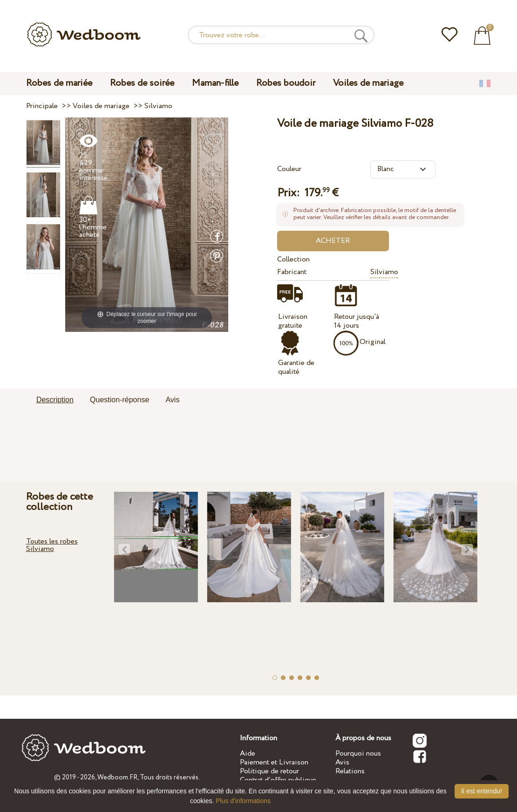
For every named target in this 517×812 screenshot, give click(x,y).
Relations (350, 771)
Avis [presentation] (172, 400)
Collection (293, 259)
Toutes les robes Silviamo (52, 545)
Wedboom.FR (117, 778)
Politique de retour (269, 771)
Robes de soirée (142, 83)
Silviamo (384, 272)
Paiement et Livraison (274, 762)
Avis (342, 762)
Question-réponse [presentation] (119, 400)
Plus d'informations (243, 801)
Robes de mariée (59, 83)
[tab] (55, 400)
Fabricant (292, 272)
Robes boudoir (286, 83)
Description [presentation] (55, 400)
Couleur (289, 169)
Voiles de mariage (368, 83)
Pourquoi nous (358, 754)
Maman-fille (215, 83)
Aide (248, 754)
